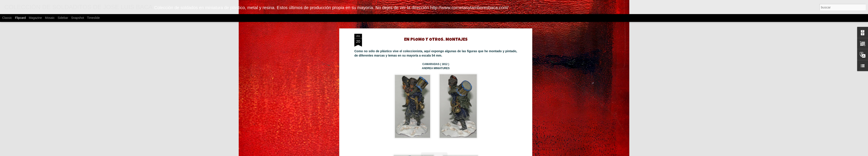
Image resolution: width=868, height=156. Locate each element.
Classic (7, 18)
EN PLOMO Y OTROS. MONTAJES (436, 40)
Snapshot (78, 18)
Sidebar (63, 18)
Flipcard (20, 18)
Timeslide (93, 18)
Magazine (35, 18)
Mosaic (50, 18)
